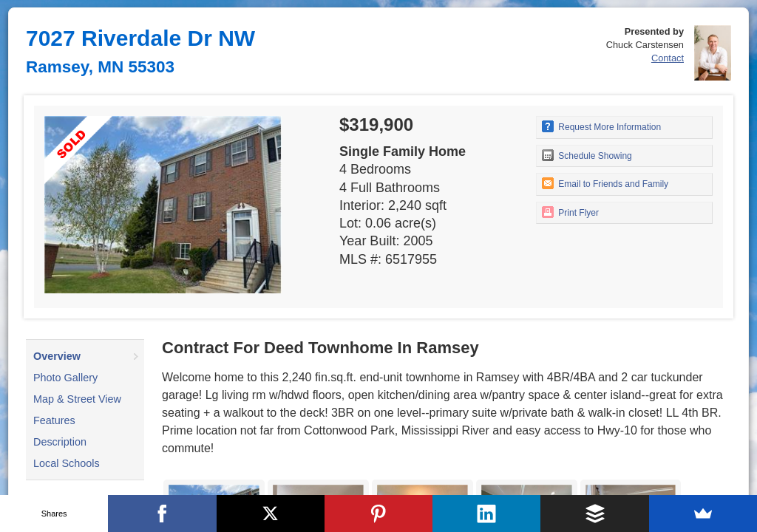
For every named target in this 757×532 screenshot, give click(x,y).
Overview (57, 356)
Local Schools (67, 463)
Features (54, 420)
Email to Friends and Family (605, 183)
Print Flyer (570, 212)
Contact (668, 58)
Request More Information (601, 126)
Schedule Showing (587, 155)
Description (60, 442)
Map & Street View (77, 399)
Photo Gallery (65, 378)
